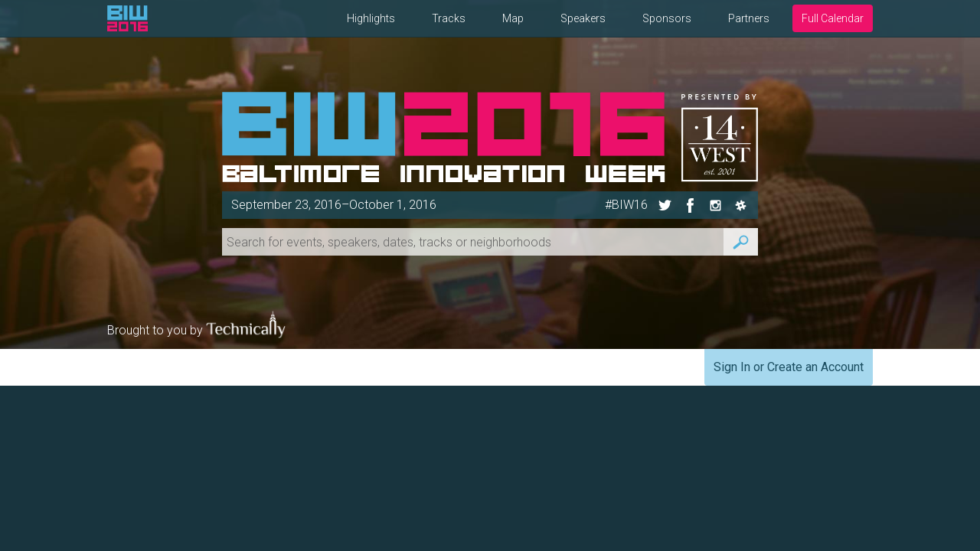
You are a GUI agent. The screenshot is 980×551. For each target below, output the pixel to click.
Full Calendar (833, 18)
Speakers (583, 18)
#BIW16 (626, 205)
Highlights (371, 18)
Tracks (449, 18)
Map (513, 18)
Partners (749, 18)
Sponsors (667, 18)
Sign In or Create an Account (789, 367)
